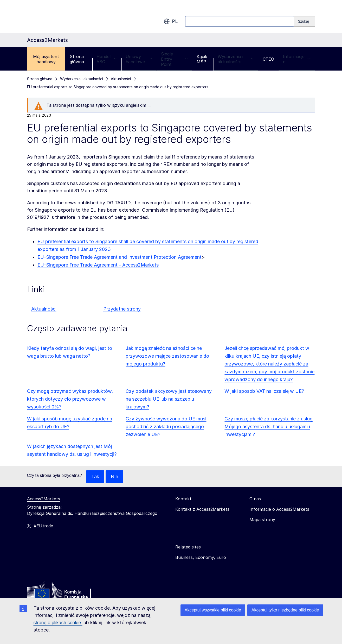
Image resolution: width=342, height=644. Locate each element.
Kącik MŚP (202, 59)
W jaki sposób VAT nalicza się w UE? (264, 391)
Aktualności (44, 309)
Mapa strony (262, 520)
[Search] (304, 21)
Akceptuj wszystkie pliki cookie (213, 610)
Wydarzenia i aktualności (236, 59)
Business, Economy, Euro (201, 557)
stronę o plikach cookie (58, 623)
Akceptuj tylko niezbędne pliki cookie (285, 610)
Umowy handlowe (139, 59)
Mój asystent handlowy (46, 59)
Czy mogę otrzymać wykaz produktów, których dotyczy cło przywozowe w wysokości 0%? (70, 399)
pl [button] (171, 21)
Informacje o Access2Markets (279, 509)
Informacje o (297, 59)
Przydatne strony (122, 309)
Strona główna (77, 59)
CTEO (268, 59)
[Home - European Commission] (65, 592)
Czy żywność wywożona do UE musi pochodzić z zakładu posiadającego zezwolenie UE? (166, 427)
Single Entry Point (174, 59)
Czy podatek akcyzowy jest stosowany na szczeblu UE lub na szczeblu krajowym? (169, 399)
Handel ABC (107, 59)
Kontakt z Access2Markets (202, 509)
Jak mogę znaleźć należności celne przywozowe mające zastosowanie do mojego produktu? (167, 356)
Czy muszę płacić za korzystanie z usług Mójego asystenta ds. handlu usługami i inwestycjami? (269, 427)
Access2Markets (44, 499)
